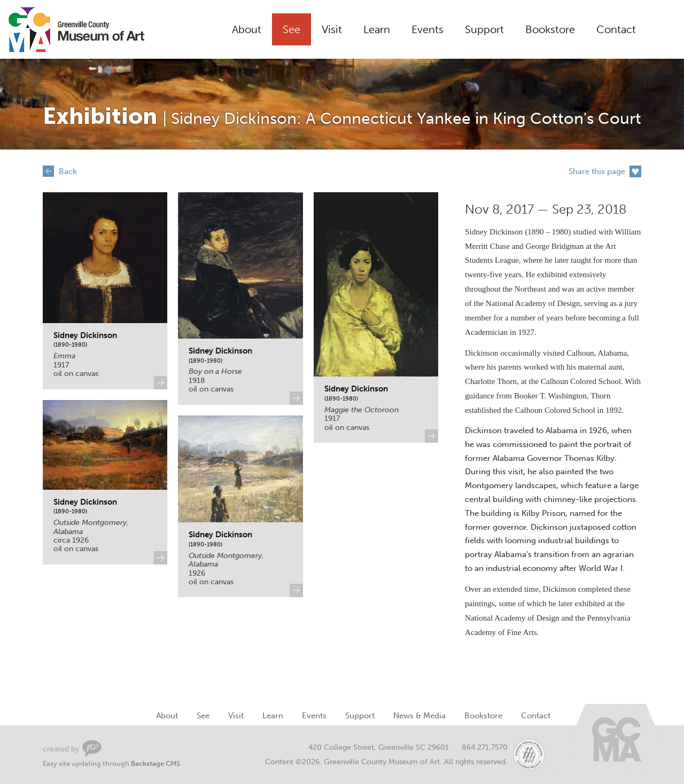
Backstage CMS (156, 763)
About (247, 29)
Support (484, 29)
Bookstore (550, 29)
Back (68, 171)
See (292, 29)
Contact (616, 29)
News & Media (419, 716)
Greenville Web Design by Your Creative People (72, 748)
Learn (377, 29)
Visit (332, 29)
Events (428, 29)
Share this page (597, 171)
